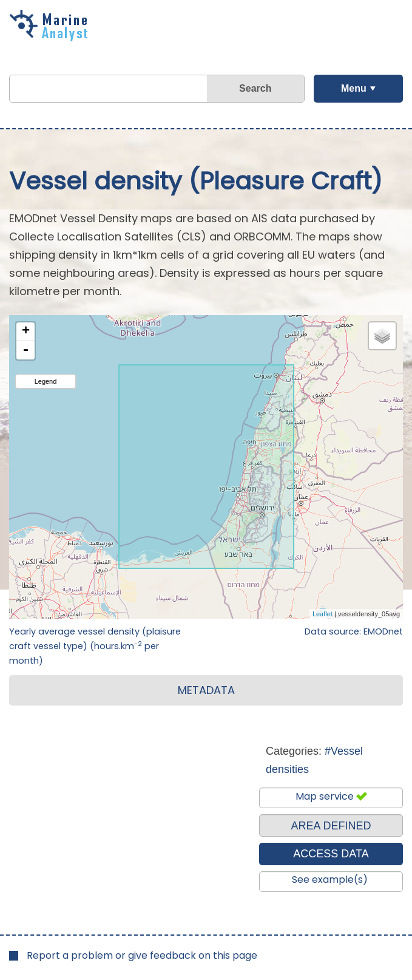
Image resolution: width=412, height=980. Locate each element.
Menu (354, 88)
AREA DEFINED (331, 826)
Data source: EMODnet (354, 631)
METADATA (206, 690)
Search (255, 88)
